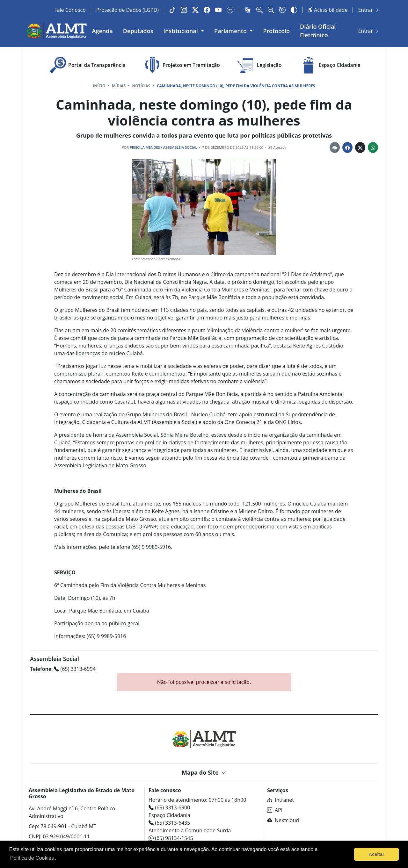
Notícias (141, 85)
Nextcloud (283, 819)
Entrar (369, 10)
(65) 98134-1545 (171, 836)
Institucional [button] (184, 30)
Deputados (141, 30)
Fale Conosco (70, 10)
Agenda (105, 30)
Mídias (119, 85)
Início (99, 85)
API (275, 808)
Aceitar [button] (377, 854)
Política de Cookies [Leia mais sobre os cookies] (32, 858)
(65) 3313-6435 (169, 821)
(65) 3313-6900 (169, 806)
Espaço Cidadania (329, 64)
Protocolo (280, 30)
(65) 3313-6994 (63, 667)
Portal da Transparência (87, 64)
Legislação (259, 64)
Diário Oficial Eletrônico (336, 30)
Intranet (280, 798)
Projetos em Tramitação (181, 64)
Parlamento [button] (234, 30)
